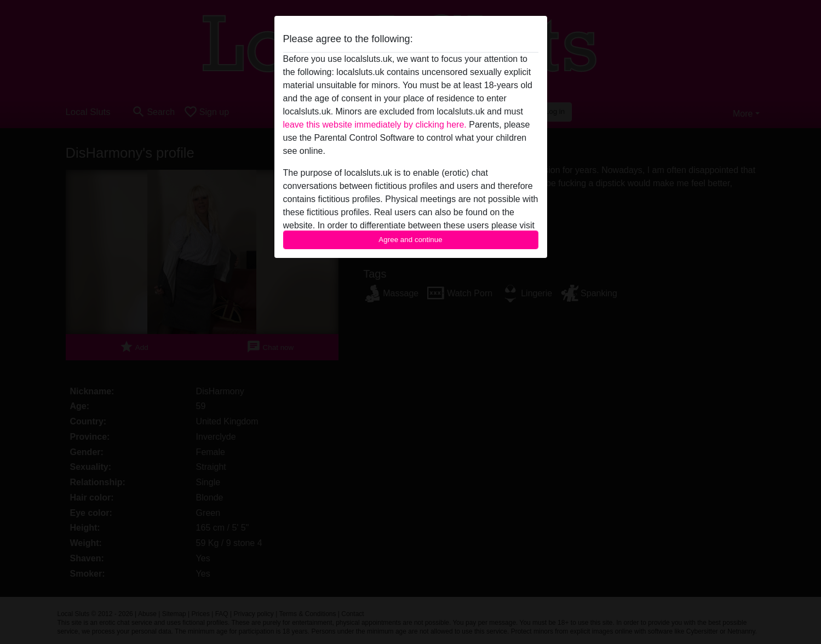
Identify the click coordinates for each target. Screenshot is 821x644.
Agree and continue (410, 240)
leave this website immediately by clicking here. (375, 125)
